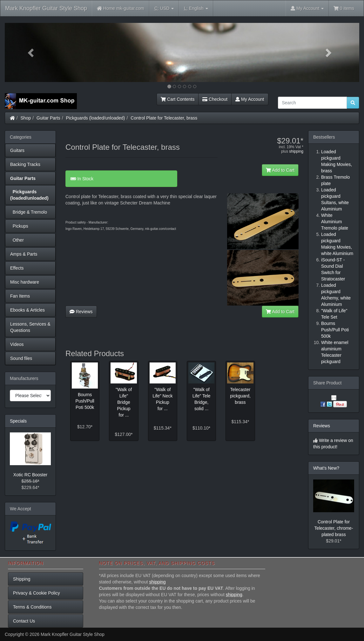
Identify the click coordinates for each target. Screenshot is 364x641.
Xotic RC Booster (30, 475)
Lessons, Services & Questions (30, 327)
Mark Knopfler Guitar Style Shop (46, 8)
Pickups (19, 226)
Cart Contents (178, 99)
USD (164, 8)
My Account (250, 99)
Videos (17, 344)
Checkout (215, 99)
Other (17, 240)
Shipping (22, 579)
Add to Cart (280, 170)
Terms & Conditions (32, 607)
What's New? (326, 468)
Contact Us (24, 621)
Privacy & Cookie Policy (37, 593)
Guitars (17, 150)
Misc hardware (25, 282)
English (196, 8)
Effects (17, 268)
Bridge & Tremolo (29, 212)
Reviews (81, 312)
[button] (31, 52)
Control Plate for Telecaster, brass (164, 118)
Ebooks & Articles (27, 310)
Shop (26, 118)
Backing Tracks (25, 164)
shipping (296, 151)
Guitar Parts (48, 118)
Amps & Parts (24, 254)
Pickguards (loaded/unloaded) (96, 118)
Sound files (21, 358)
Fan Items (20, 296)
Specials (18, 421)
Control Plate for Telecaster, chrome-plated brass (334, 528)
